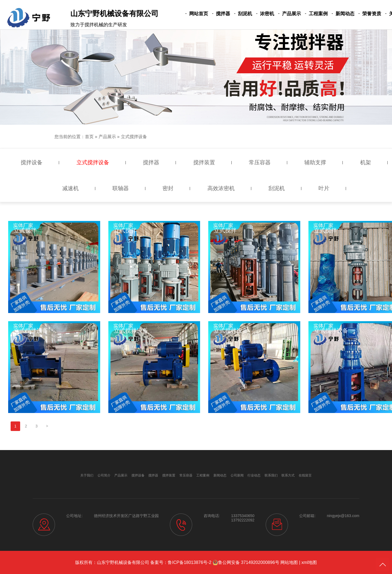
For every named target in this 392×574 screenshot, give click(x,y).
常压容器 (186, 475)
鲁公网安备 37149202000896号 (246, 563)
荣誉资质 (353, 14)
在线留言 (305, 475)
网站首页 (198, 14)
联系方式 (288, 475)
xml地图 (309, 562)
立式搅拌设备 (134, 137)
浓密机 (260, 14)
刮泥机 (240, 14)
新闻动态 (329, 14)
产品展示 (281, 14)
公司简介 (104, 475)
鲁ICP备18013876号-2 (189, 562)
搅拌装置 (169, 475)
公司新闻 (237, 475)
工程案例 (305, 14)
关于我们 (377, 14)
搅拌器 (220, 14)
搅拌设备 (138, 475)
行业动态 (254, 475)
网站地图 (289, 562)
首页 (89, 137)
